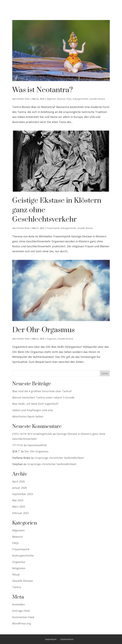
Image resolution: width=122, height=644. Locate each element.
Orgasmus (52, 339)
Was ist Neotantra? (42, 90)
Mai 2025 (18, 500)
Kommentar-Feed (23, 617)
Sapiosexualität (37, 445)
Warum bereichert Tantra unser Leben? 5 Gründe (43, 397)
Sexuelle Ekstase (97, 99)
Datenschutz (67, 639)
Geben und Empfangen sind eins (33, 410)
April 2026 (19, 481)
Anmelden (19, 604)
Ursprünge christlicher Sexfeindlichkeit (59, 458)
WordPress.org (22, 623)
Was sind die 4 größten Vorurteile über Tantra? (42, 391)
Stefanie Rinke (23, 99)
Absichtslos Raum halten (28, 416)
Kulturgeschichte (80, 99)
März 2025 (19, 507)
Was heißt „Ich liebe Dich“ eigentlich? (35, 404)
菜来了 (16, 451)
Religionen (19, 568)
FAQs (69, 99)
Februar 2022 (21, 513)
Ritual (16, 574)
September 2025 (23, 494)
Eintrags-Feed (21, 611)
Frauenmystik (53, 228)
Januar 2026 (20, 488)
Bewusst (61, 99)
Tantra (17, 587)
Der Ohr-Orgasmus (43, 330)
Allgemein (51, 99)
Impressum (51, 639)
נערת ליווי (18, 445)
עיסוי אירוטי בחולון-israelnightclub (32, 434)
